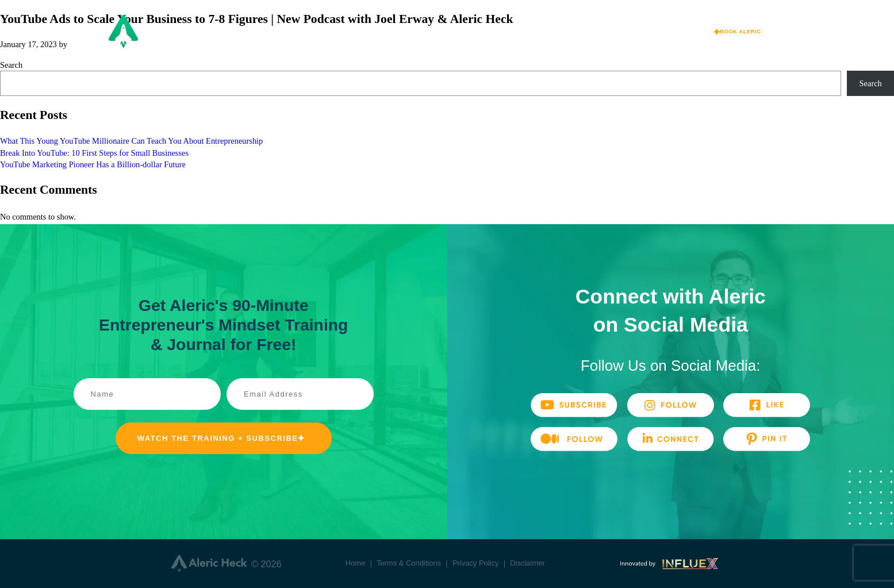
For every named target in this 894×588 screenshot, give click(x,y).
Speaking (529, 32)
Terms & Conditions (409, 563)
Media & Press (656, 32)
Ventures (466, 32)
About (408, 32)
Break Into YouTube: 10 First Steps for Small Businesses (94, 153)
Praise (587, 32)
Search (11, 65)
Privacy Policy (476, 563)
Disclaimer (527, 563)
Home (356, 563)
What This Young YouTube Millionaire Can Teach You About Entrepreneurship (131, 141)
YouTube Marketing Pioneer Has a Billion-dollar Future (93, 164)
